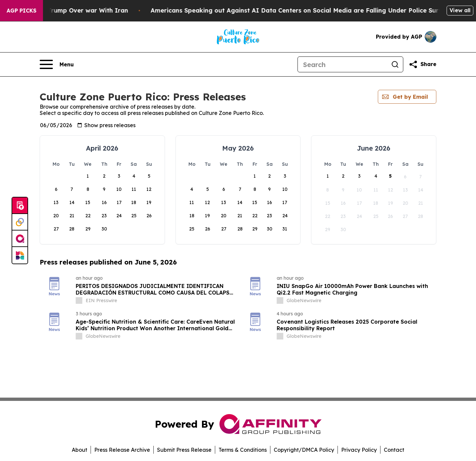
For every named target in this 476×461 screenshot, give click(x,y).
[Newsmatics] (20, 255)
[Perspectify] (20, 222)
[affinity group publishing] (20, 239)
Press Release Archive (122, 450)
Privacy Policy (359, 450)
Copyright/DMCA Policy (304, 450)
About (79, 450)
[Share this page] (422, 64)
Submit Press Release (184, 450)
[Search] (342, 64)
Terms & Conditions (243, 450)
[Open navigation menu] (57, 64)
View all (460, 10)
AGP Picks (21, 11)
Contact (394, 450)
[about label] (79, 301)
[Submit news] (20, 206)
